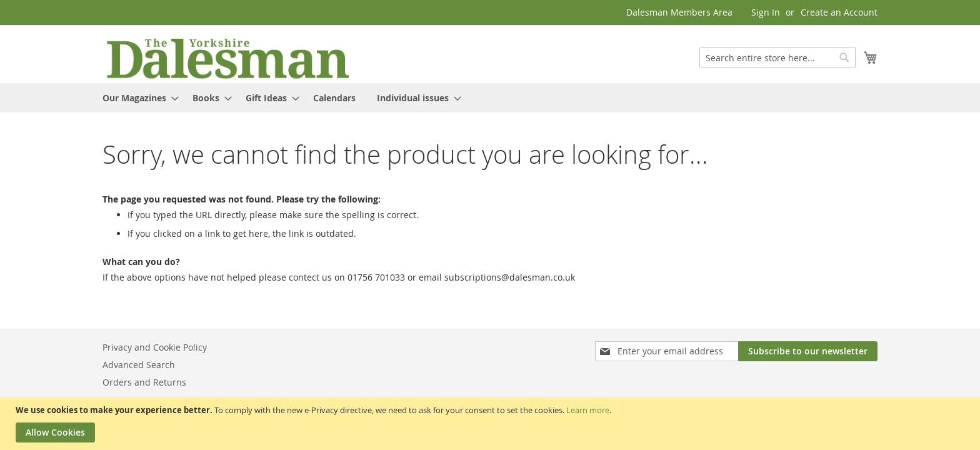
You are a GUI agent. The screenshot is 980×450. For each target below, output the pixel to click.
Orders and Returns (144, 382)
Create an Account (839, 12)
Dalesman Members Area (679, 12)
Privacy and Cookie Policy (155, 347)
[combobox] (777, 57)
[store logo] (227, 57)
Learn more (588, 410)
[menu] (490, 98)
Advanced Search (139, 365)
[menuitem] (137, 98)
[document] (492, 423)
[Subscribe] (808, 351)
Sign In (766, 12)
